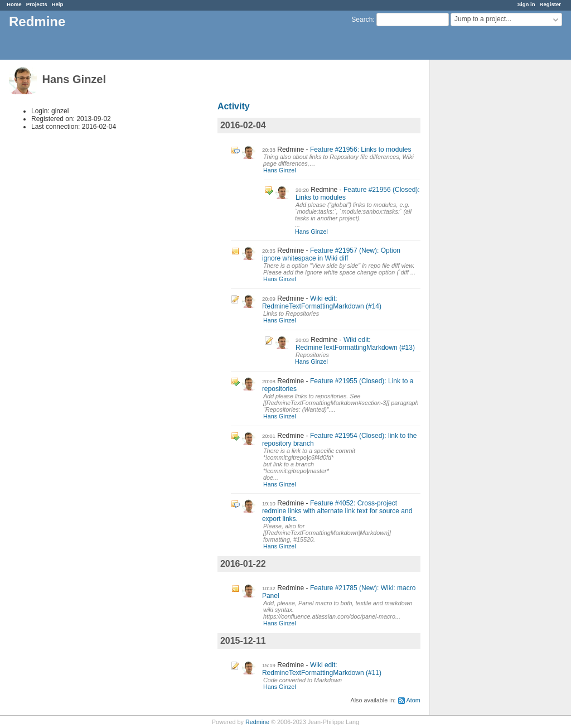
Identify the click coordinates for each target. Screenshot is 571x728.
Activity (234, 106)
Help (58, 4)
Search (362, 20)
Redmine (257, 722)
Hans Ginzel (280, 170)
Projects (37, 4)
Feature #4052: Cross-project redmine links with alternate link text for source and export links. (337, 511)
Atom (413, 700)
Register (550, 4)
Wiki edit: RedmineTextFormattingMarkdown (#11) (322, 669)
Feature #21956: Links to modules (360, 150)
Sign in (526, 4)
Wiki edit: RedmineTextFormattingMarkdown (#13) (355, 344)
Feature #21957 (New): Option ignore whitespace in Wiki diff (331, 254)
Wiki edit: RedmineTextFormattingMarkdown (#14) (322, 302)
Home (14, 4)
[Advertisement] (486, 235)
